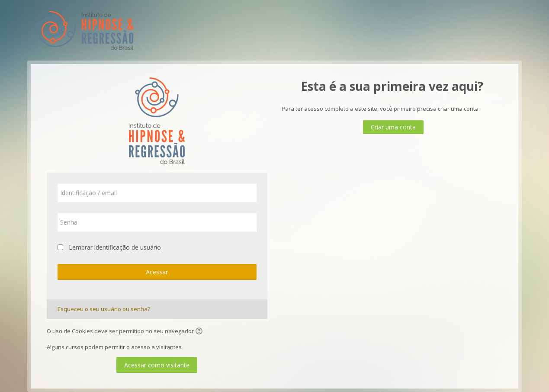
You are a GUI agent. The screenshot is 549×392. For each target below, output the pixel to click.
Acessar (157, 272)
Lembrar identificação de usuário (115, 247)
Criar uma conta (393, 127)
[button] (200, 332)
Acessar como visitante (157, 365)
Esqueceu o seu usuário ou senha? (104, 309)
